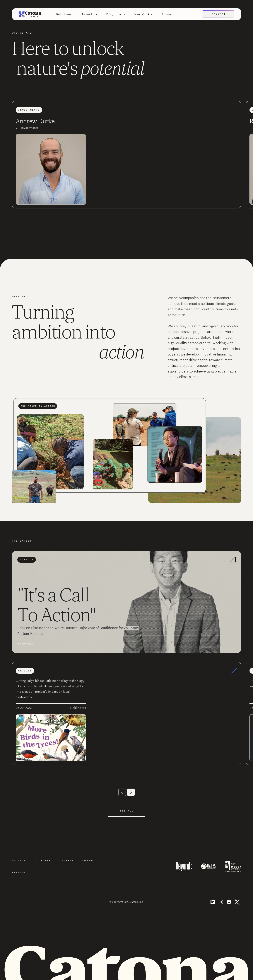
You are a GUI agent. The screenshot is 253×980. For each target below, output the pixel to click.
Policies (43, 861)
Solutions (64, 14)
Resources (170, 14)
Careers (66, 861)
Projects (114, 14)
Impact (87, 14)
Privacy (19, 861)
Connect (89, 861)
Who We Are (144, 14)
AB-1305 (19, 873)
